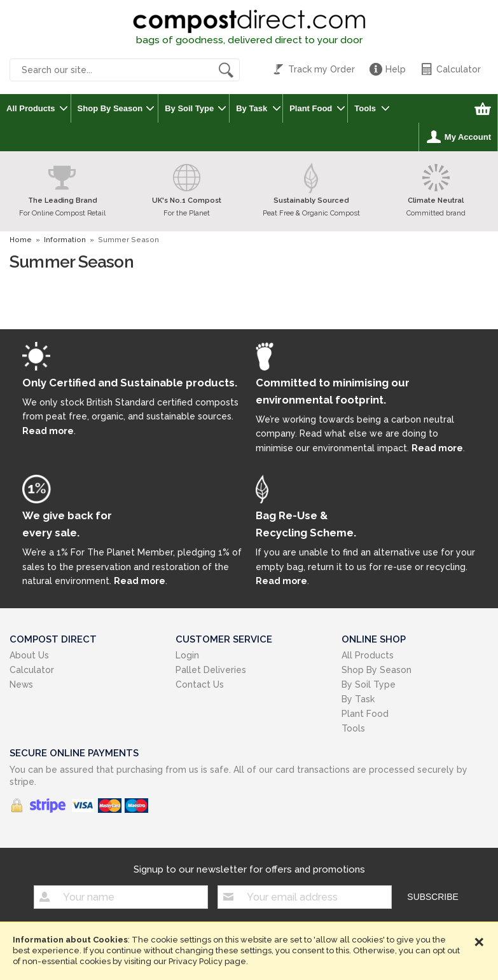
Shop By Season (110, 108)
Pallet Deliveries (211, 670)
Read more (48, 431)
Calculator (459, 69)
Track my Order (322, 69)
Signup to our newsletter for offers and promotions (249, 869)
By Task (252, 108)
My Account (468, 137)
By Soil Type (189, 108)
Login (187, 655)
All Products (31, 108)
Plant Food (311, 108)
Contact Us (200, 684)
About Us (29, 655)
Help (396, 69)
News (21, 684)
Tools (365, 108)
